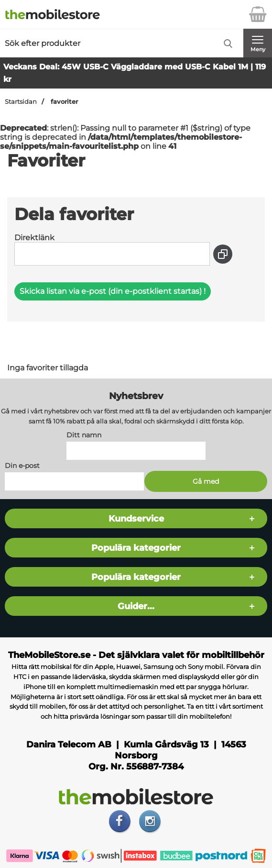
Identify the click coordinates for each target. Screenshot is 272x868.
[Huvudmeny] (258, 43)
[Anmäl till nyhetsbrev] (206, 481)
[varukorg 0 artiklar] (258, 14)
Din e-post (22, 466)
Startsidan (21, 102)
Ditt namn (84, 435)
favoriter (63, 102)
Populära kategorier (136, 548)
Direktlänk (34, 238)
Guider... (136, 606)
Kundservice (136, 518)
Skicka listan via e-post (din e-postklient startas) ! (113, 291)
